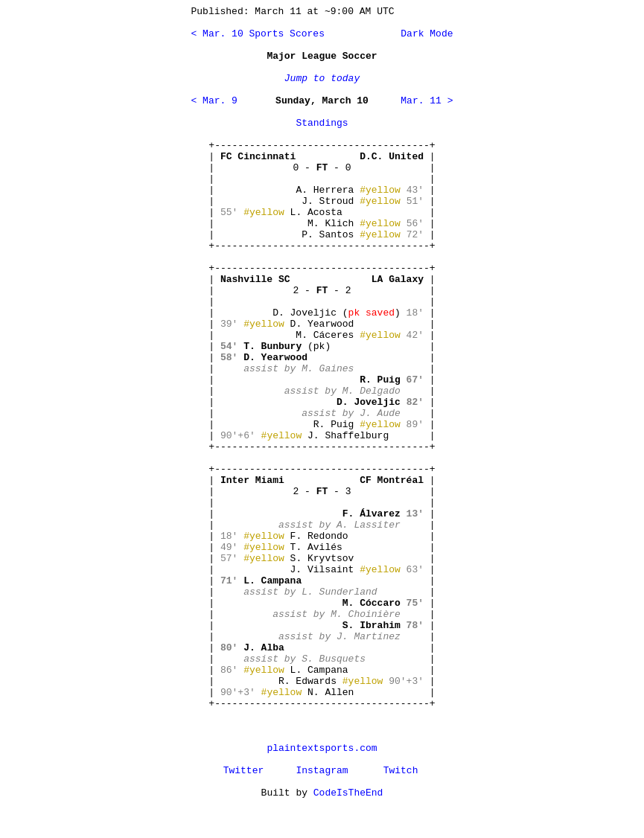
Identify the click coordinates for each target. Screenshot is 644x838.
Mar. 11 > (427, 101)
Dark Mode (424, 34)
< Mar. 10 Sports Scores (258, 34)
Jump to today (322, 79)
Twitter (244, 771)
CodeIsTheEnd (348, 793)
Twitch (401, 771)
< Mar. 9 (214, 101)
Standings (322, 123)
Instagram (322, 771)
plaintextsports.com (322, 748)
